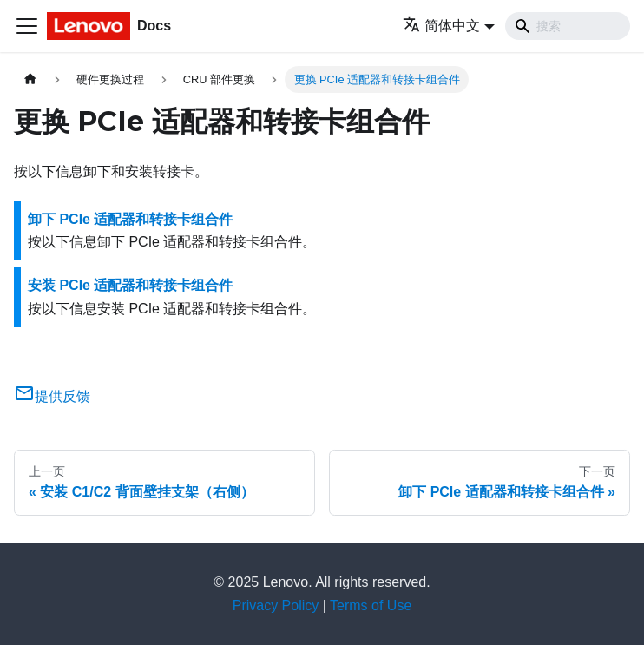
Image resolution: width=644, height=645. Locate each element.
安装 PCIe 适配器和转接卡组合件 (130, 285)
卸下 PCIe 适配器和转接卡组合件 (130, 219)
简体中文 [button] (441, 26)
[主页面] (30, 79)
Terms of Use (371, 606)
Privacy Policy (276, 606)
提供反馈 (52, 396)
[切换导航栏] (27, 26)
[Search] (568, 26)
